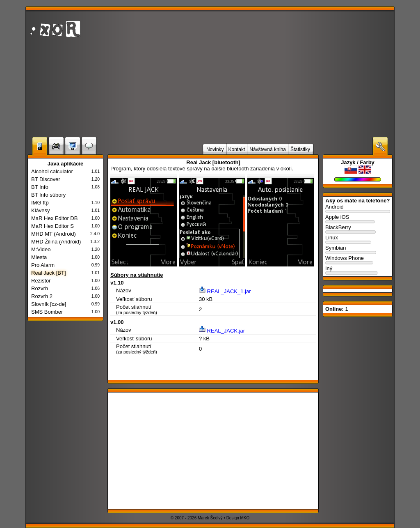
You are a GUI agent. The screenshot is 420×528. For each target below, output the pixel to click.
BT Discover (46, 179)
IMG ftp (40, 203)
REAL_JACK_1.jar (225, 291)
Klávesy (41, 210)
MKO (245, 518)
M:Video (41, 249)
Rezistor (41, 281)
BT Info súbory (48, 195)
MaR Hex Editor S (52, 226)
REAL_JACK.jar (222, 331)
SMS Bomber (47, 312)
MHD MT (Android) (54, 234)
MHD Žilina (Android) (56, 242)
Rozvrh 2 (42, 296)
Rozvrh (40, 288)
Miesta (39, 257)
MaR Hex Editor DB (54, 218)
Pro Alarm (43, 265)
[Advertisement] (294, 73)
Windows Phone (358, 260)
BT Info (40, 187)
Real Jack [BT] (49, 273)
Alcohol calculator (52, 171)
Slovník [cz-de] (49, 304)
